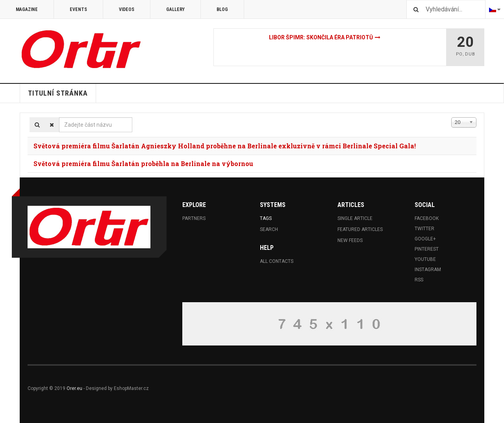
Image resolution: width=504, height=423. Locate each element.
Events (78, 9)
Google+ (425, 239)
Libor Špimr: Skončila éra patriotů (321, 37)
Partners (194, 218)
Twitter (424, 229)
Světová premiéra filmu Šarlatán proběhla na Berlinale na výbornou (143, 163)
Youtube (425, 259)
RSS (419, 280)
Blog (222, 9)
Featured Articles (360, 229)
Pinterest (427, 249)
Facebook (427, 218)
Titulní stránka (58, 93)
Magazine (27, 9)
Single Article (355, 218)
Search (269, 229)
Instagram (428, 270)
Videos (127, 9)
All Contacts (277, 261)
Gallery (175, 9)
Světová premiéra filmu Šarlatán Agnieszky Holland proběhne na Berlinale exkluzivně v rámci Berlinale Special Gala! (225, 146)
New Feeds (350, 240)
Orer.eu (74, 388)
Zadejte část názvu (59, 117)
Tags (266, 218)
